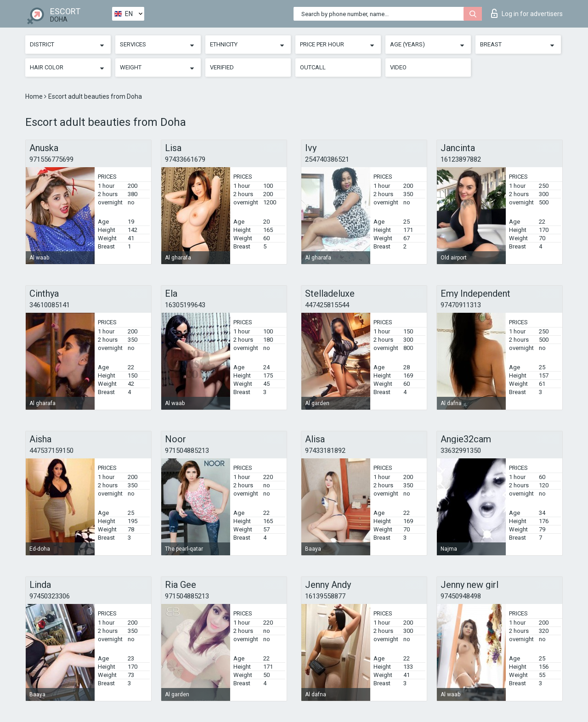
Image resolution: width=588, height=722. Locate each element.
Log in (527, 13)
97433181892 (325, 451)
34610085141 (50, 305)
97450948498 (461, 596)
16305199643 (185, 305)
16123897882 (461, 159)
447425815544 (327, 305)
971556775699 (51, 159)
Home (35, 96)
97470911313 (461, 305)
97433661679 (185, 159)
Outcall (313, 67)
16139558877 (325, 596)
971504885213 (187, 451)
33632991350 (461, 451)
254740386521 (327, 159)
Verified (222, 67)
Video (398, 67)
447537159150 (51, 451)
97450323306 (50, 596)
